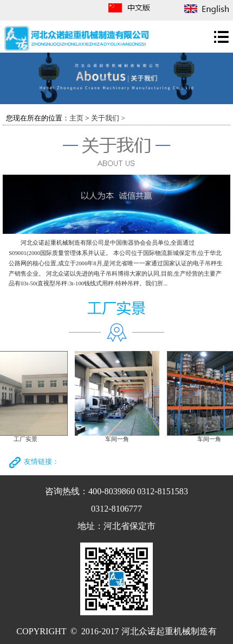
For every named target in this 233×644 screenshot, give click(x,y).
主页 (76, 118)
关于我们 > (108, 118)
